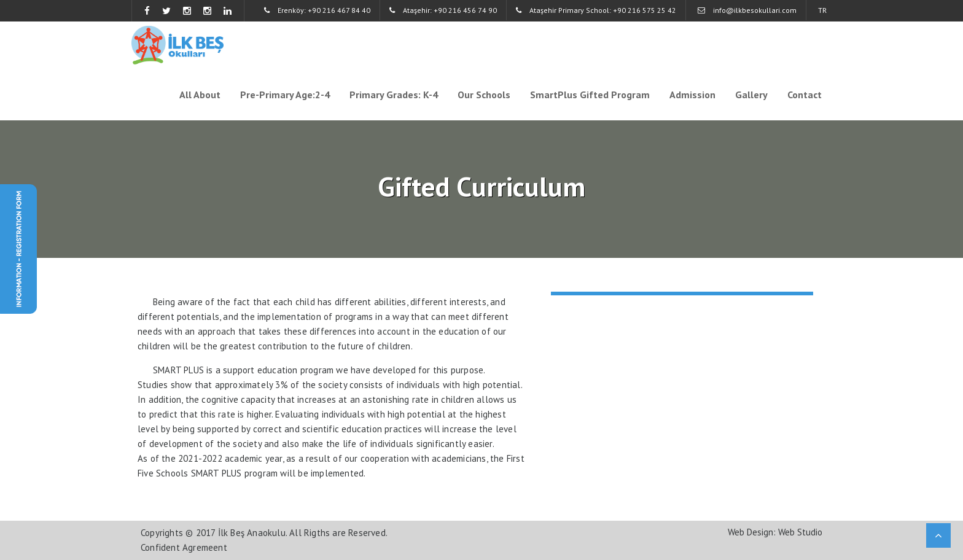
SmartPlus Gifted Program (590, 95)
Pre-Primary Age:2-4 (285, 95)
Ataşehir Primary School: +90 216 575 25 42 (596, 10)
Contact (805, 95)
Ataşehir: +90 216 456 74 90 (443, 10)
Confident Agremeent (184, 547)
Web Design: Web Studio (775, 532)
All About (200, 95)
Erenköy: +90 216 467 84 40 (317, 10)
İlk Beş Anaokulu (252, 533)
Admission (692, 95)
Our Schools (484, 95)
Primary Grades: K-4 (394, 95)
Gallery (751, 95)
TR (822, 10)
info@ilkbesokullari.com (747, 10)
